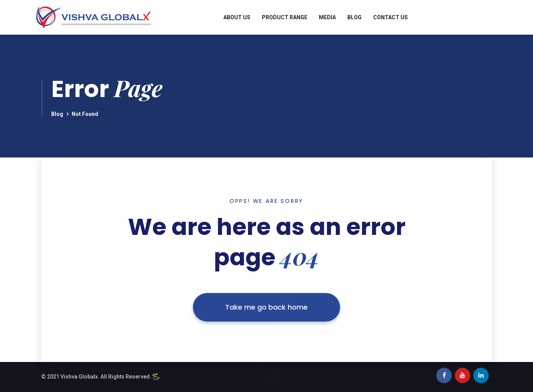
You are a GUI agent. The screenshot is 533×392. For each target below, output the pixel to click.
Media (327, 17)
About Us (237, 17)
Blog (354, 17)
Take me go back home (266, 307)
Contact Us (391, 17)
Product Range (285, 17)
